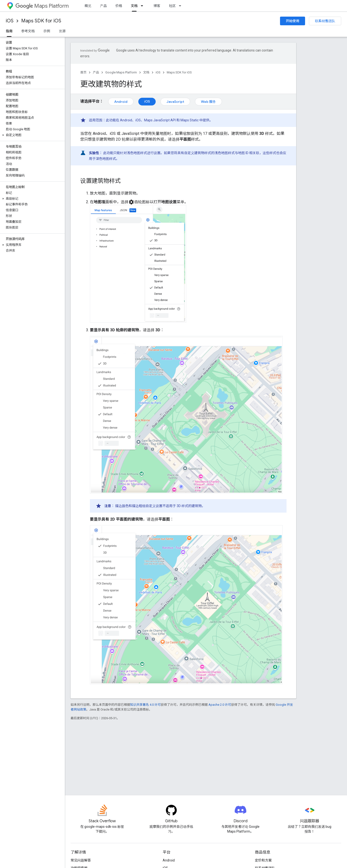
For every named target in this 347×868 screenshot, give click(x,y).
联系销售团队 (325, 21)
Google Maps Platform (121, 72)
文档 (146, 72)
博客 (157, 6)
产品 (103, 6)
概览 (88, 6)
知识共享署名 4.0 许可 (145, 705)
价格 (119, 6)
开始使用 (293, 21)
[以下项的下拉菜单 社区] (181, 6)
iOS (10, 21)
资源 (62, 31)
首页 (83, 72)
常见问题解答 (81, 860)
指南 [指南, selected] (9, 31)
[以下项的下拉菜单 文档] (143, 6)
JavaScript (175, 102)
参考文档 (28, 31)
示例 (47, 31)
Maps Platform (42, 6)
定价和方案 (263, 860)
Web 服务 (208, 102)
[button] (31, 135)
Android (121, 102)
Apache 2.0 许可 (220, 705)
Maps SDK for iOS (41, 21)
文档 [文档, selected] (134, 6)
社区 (172, 6)
